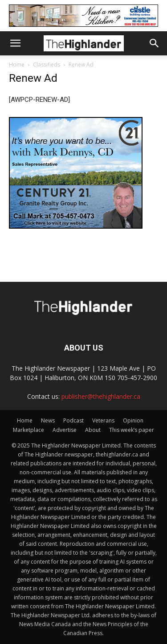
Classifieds (47, 65)
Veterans (103, 420)
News (48, 420)
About (93, 430)
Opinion (133, 420)
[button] (15, 43)
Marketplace (29, 430)
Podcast (73, 420)
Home (17, 65)
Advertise (65, 430)
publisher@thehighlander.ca (101, 396)
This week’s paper (132, 430)
